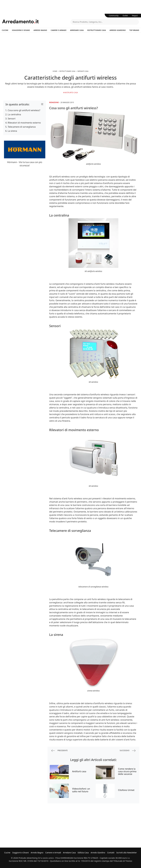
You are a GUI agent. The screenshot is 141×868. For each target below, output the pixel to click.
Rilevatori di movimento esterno (24, 123)
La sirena (12, 131)
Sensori (12, 119)
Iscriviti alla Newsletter (127, 853)
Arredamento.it (36, 21)
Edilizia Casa (83, 853)
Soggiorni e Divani (21, 30)
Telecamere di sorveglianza (22, 127)
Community (114, 16)
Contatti (111, 853)
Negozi (135, 16)
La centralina (14, 114)
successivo (128, 751)
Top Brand (134, 30)
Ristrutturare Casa (97, 30)
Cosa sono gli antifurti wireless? (24, 110)
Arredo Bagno (40, 30)
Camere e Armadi (59, 30)
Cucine (5, 30)
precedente (59, 751)
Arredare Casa (77, 30)
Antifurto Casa (71, 93)
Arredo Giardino (118, 30)
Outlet (125, 16)
